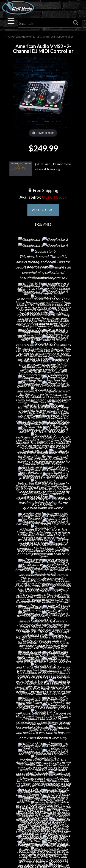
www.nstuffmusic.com (47, 811)
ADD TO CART (43, 210)
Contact (43, 615)
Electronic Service (43, 671)
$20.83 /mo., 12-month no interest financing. (40, 169)
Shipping (43, 705)
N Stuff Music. (20, 860)
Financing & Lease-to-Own (43, 697)
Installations (43, 655)
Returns (43, 713)
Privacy (43, 721)
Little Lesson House (43, 639)
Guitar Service (43, 663)
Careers (43, 623)
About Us (43, 607)
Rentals (43, 647)
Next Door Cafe (43, 631)
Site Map (43, 745)
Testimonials (43, 737)
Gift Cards (43, 729)
